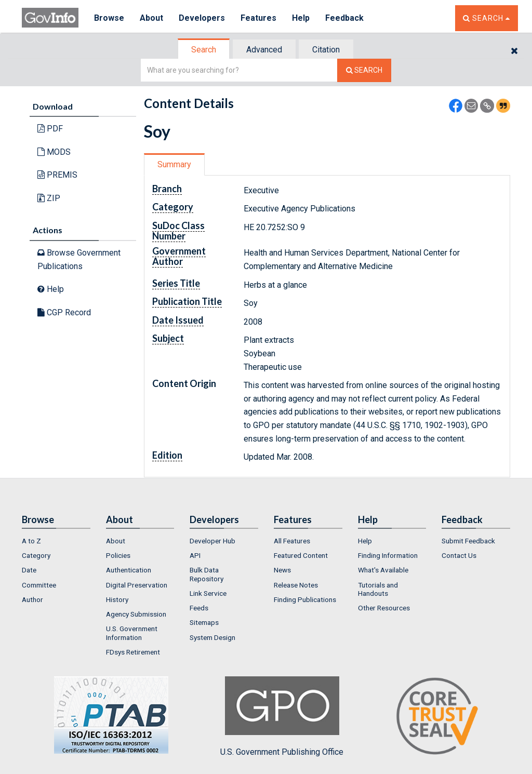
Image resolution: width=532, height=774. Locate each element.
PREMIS (57, 175)
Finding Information (388, 555)
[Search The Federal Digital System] (364, 70)
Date (29, 570)
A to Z (31, 541)
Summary (174, 164)
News (282, 570)
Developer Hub (212, 541)
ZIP (49, 198)
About (151, 18)
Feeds (199, 608)
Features (258, 18)
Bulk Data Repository (207, 574)
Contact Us (459, 555)
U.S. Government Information (132, 633)
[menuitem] (56, 541)
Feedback (344, 18)
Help (301, 18)
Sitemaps (204, 622)
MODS (54, 152)
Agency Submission (136, 614)
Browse (109, 18)
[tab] (204, 50)
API (195, 555)
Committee (39, 585)
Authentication (129, 570)
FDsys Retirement (133, 652)
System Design (212, 637)
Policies (118, 555)
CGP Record (64, 312)
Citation (326, 50)
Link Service (208, 593)
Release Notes (296, 585)
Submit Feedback (468, 541)
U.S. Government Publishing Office (282, 716)
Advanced (264, 50)
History (117, 599)
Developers (202, 18)
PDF (50, 129)
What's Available (383, 570)
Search (204, 50)
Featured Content (301, 555)
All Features (292, 541)
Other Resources (384, 608)
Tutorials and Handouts (378, 589)
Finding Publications (305, 599)
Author (32, 599)
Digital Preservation (137, 585)
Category (36, 555)
